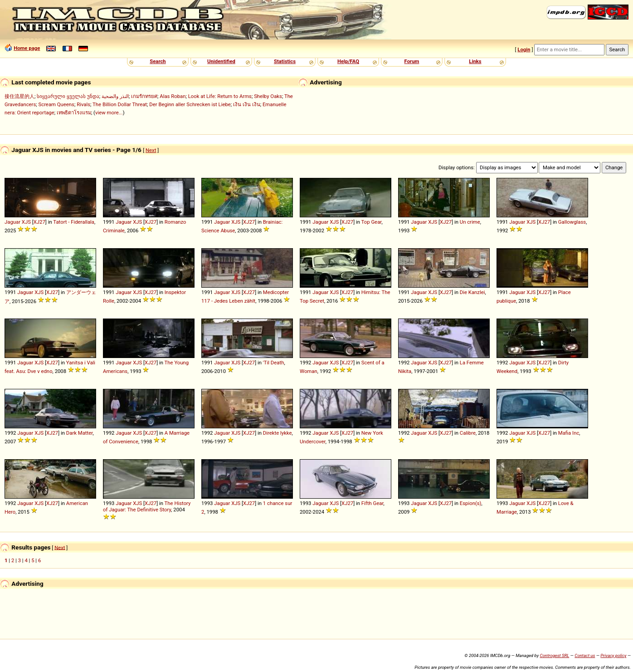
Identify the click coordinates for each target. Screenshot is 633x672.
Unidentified (221, 61)
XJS (26, 222)
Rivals (83, 104)
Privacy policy (613, 655)
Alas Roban (173, 96)
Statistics (285, 61)
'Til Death (274, 363)
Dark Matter (80, 433)
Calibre (468, 433)
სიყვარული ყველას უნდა (68, 96)
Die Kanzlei (472, 292)
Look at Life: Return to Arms (220, 96)
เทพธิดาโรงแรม (74, 113)
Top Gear (372, 222)
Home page (27, 48)
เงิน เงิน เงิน (247, 104)
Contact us (585, 655)
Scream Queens (56, 104)
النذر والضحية (115, 96)
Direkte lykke (278, 433)
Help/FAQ (348, 61)
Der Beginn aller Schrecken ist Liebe (190, 104)
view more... (109, 113)
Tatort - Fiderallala (74, 222)
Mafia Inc (569, 433)
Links (475, 61)
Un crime (470, 222)
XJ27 (39, 222)
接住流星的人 (19, 96)
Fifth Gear (372, 503)
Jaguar (12, 222)
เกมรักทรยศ (144, 96)
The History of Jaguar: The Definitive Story (147, 506)
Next (151, 150)
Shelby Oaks (268, 96)
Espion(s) (471, 503)
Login (524, 49)
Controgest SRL (554, 655)
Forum (412, 61)
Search (158, 61)
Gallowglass (572, 222)
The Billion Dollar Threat (120, 104)
